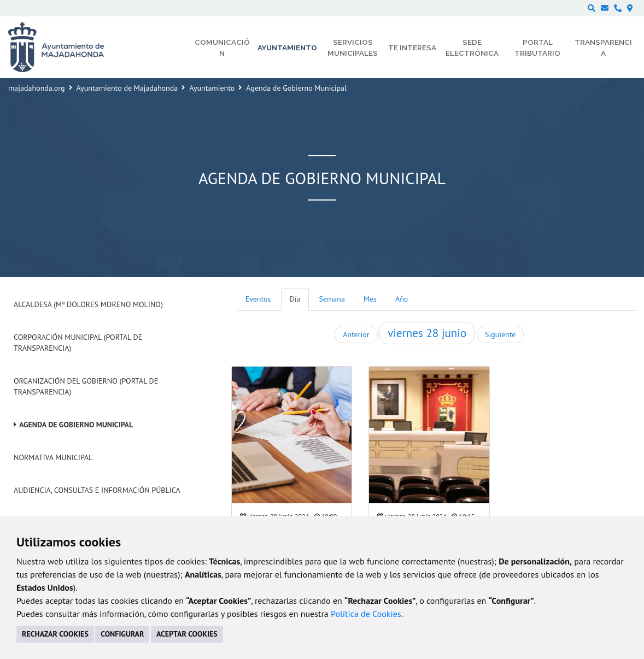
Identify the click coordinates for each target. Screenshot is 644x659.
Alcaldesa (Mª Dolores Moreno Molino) (88, 304)
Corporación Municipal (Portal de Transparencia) (78, 343)
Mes (370, 299)
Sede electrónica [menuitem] (472, 48)
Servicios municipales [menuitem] (353, 48)
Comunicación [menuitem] (222, 48)
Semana (332, 299)
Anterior (356, 334)
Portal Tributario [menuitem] (537, 48)
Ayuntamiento (212, 88)
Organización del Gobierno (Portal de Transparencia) (86, 386)
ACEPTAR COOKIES (187, 634)
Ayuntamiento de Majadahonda (127, 88)
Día (295, 299)
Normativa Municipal (53, 457)
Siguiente (500, 334)
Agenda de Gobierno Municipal (76, 425)
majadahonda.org (37, 88)
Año (402, 299)
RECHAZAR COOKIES (55, 634)
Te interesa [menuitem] (412, 48)
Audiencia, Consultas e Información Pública (97, 490)
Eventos (258, 299)
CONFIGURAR (122, 634)
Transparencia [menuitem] (603, 48)
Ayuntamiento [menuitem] (287, 48)
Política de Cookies (366, 614)
